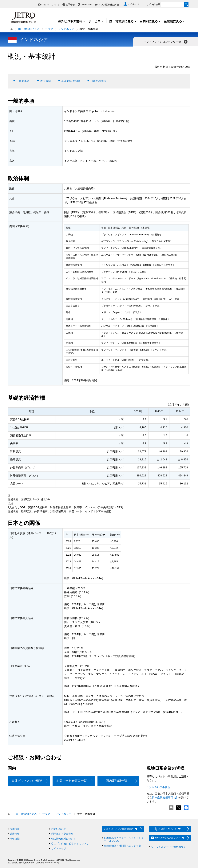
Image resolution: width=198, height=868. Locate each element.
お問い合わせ (59, 829)
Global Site (87, 5)
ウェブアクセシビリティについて (70, 843)
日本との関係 (98, 81)
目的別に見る (150, 21)
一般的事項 (23, 81)
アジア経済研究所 (109, 5)
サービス (96, 21)
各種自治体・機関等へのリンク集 (123, 846)
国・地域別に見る (123, 21)
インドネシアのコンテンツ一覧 (166, 42)
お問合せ (70, 5)
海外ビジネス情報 (72, 21)
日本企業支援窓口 (165, 797)
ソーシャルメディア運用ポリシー (170, 847)
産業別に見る (174, 21)
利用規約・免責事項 (62, 834)
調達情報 (15, 834)
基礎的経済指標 (70, 81)
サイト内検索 (153, 4)
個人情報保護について (64, 839)
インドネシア (66, 29)
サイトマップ (59, 848)
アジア (49, 29)
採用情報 (15, 829)
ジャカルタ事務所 (160, 787)
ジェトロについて (50, 5)
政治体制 (45, 81)
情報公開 (15, 839)
